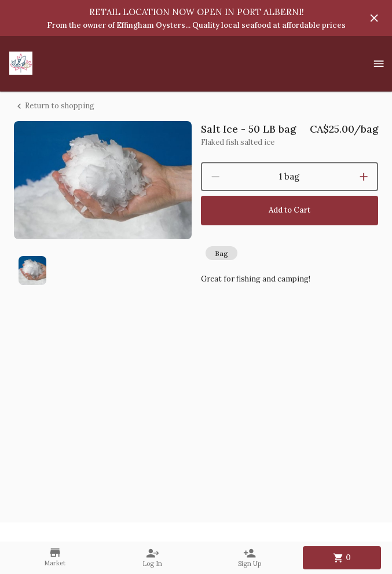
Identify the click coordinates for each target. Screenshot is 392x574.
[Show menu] (379, 64)
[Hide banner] (374, 18)
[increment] (364, 177)
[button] (221, 253)
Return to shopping (54, 106)
